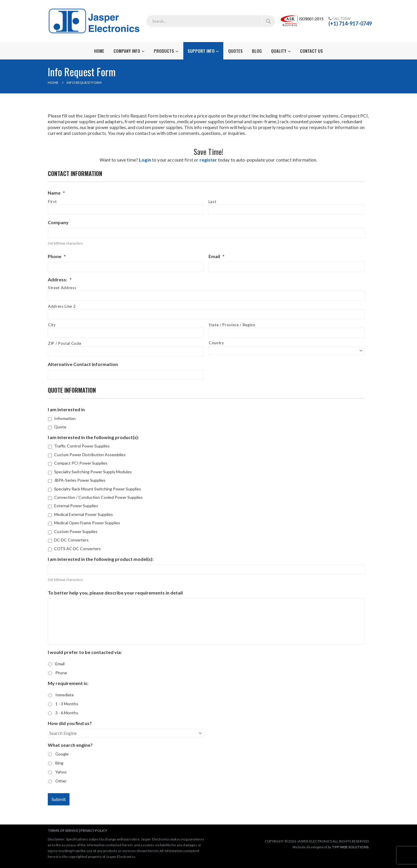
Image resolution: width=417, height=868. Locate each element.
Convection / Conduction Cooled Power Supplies (98, 497)
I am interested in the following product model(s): (101, 559)
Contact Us (311, 51)
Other (61, 781)
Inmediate (65, 695)
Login (145, 160)
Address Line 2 (62, 306)
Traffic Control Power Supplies (82, 446)
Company (58, 222)
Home (99, 51)
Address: (60, 279)
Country (216, 343)
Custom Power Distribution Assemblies (90, 455)
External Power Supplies (76, 506)
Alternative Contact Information (83, 364)
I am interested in (66, 409)
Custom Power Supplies (76, 531)
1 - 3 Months (67, 704)
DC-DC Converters (71, 540)
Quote (60, 427)
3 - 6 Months (67, 713)
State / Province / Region (232, 325)
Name (56, 193)
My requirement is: (68, 683)
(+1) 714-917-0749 (350, 23)
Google (62, 754)
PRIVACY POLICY (94, 830)
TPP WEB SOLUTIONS (350, 847)
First (52, 202)
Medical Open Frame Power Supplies (87, 523)
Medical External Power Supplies (84, 514)
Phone (57, 256)
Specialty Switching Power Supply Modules (93, 472)
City (52, 325)
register (208, 160)
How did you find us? (70, 723)
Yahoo (61, 772)
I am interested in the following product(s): (93, 437)
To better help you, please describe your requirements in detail (115, 593)
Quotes (235, 51)
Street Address (62, 288)
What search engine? (70, 745)
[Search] (268, 21)
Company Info (127, 51)
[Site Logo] (95, 21)
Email (216, 256)
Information (65, 418)
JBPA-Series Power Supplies (80, 480)
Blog (257, 51)
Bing (59, 763)
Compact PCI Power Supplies (81, 463)
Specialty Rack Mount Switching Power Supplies (98, 489)
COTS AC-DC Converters (77, 549)
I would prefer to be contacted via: (85, 652)
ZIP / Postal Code (65, 343)
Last (212, 202)
